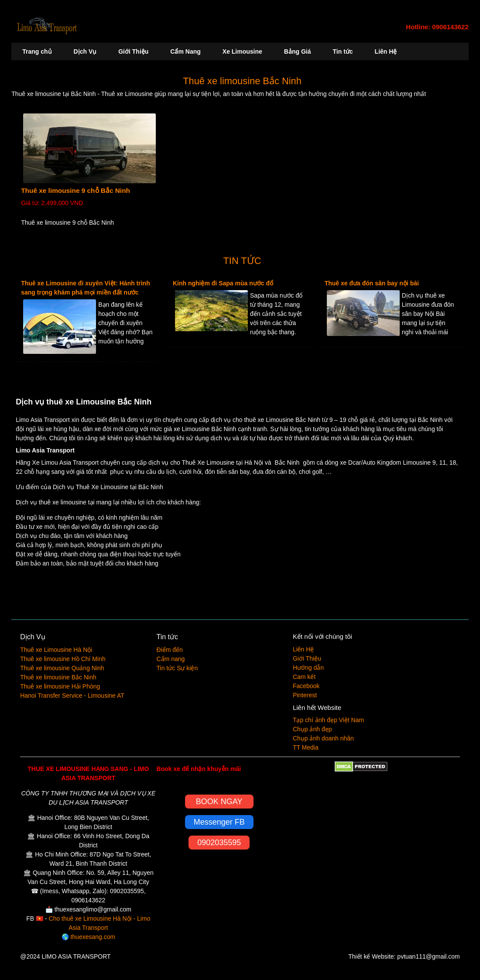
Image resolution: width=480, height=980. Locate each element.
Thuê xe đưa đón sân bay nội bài (372, 283)
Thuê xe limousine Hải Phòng (60, 686)
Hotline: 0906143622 (437, 27)
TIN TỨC (242, 261)
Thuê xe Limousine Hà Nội (56, 650)
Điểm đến (170, 650)
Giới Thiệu (133, 51)
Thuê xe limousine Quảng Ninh (62, 668)
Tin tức (343, 51)
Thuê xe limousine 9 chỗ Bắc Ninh (75, 190)
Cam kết (304, 677)
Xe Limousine (242, 51)
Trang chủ (37, 51)
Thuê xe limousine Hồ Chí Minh (63, 659)
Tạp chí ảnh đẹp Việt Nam (328, 720)
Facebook (306, 686)
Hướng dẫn (308, 668)
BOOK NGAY (219, 802)
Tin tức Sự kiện (177, 668)
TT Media (306, 747)
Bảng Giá (298, 51)
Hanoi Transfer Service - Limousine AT (72, 696)
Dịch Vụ (85, 51)
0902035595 (219, 843)
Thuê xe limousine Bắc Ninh (242, 81)
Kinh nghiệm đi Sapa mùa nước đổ (223, 283)
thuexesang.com (93, 937)
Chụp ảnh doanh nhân (323, 738)
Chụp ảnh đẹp (312, 729)
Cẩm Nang (185, 51)
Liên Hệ (386, 51)
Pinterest (305, 695)
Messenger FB (219, 822)
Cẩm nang (171, 659)
